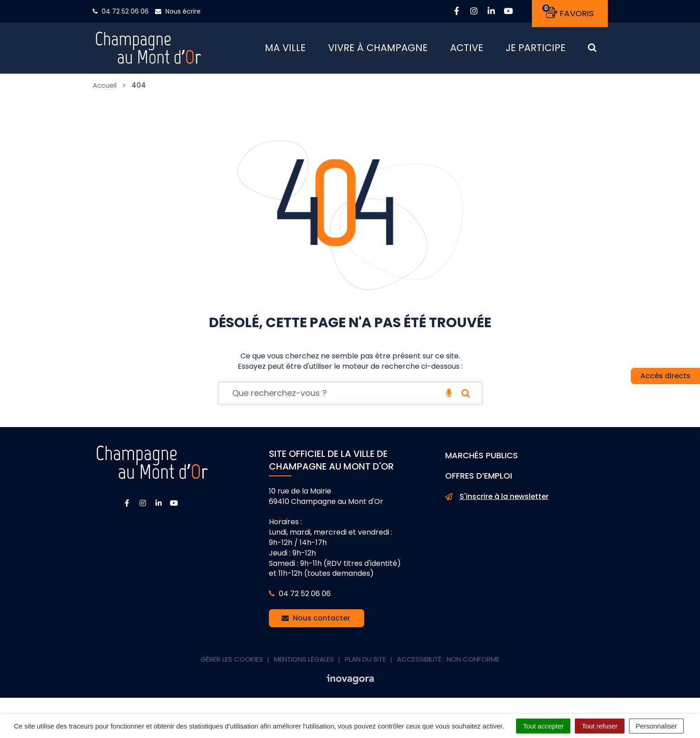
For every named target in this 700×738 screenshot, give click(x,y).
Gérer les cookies (232, 662)
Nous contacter (316, 621)
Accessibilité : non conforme (448, 662)
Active (467, 49)
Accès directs (665, 376)
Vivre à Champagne (378, 49)
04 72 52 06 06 (300, 597)
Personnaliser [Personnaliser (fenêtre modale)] (657, 726)
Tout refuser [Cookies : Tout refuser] (599, 726)
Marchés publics (482, 458)
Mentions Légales (304, 662)
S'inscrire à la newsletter (497, 500)
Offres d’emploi (479, 479)
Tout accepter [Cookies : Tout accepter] (543, 726)
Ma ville (285, 49)
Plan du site (365, 662)
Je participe (536, 49)
